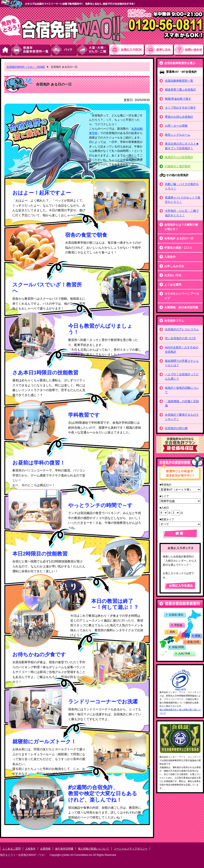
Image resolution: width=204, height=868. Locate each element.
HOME (6, 50)
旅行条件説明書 (64, 849)
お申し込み (160, 50)
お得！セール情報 (176, 126)
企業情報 (45, 849)
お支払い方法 (173, 275)
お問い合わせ (189, 50)
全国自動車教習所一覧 (179, 81)
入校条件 (170, 257)
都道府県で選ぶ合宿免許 (180, 90)
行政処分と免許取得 (178, 166)
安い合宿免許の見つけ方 (180, 338)
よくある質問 (173, 285)
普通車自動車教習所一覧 (31, 50)
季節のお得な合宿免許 (179, 117)
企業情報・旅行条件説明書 (181, 307)
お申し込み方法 (174, 266)
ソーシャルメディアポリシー (131, 849)
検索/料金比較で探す (178, 99)
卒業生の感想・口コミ (178, 248)
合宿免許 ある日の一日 (179, 238)
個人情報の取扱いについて (94, 849)
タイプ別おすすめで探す (180, 108)
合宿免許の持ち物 (176, 428)
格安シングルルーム (178, 135)
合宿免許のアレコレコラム (182, 329)
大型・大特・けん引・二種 (93, 50)
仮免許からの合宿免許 (179, 157)
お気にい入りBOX (127, 50)
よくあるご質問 (12, 849)
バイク (64, 50)
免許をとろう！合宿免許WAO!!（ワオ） (23, 855)
